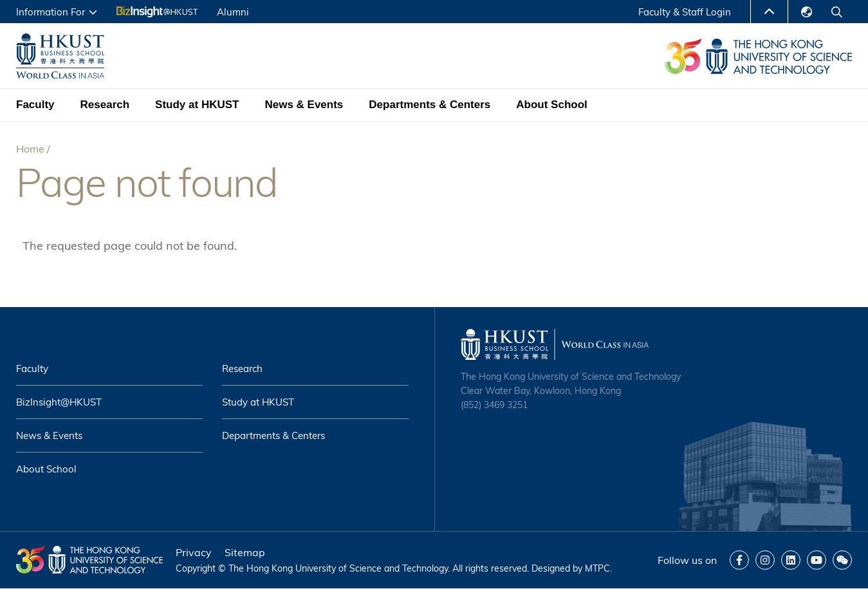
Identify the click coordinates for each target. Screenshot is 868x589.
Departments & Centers (429, 105)
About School (551, 105)
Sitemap (245, 552)
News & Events (304, 105)
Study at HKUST (197, 105)
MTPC (597, 568)
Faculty (35, 105)
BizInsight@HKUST (59, 402)
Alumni (233, 12)
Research (105, 105)
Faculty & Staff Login (685, 12)
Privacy (194, 552)
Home (30, 149)
